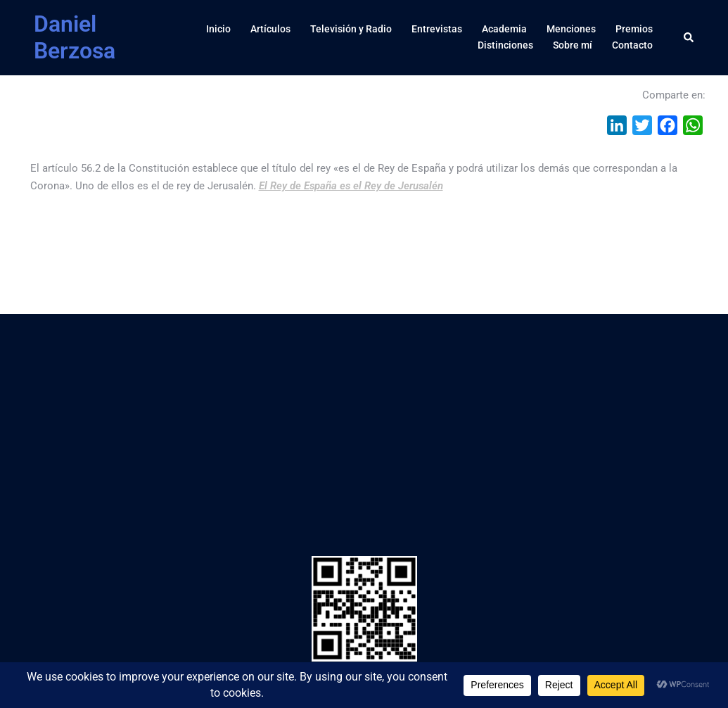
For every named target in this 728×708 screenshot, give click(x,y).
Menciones (571, 29)
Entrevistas (437, 29)
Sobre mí (573, 45)
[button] (689, 37)
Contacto (632, 45)
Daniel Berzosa (75, 37)
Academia (504, 29)
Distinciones (505, 45)
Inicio (218, 29)
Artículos (270, 29)
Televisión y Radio (351, 29)
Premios (634, 29)
